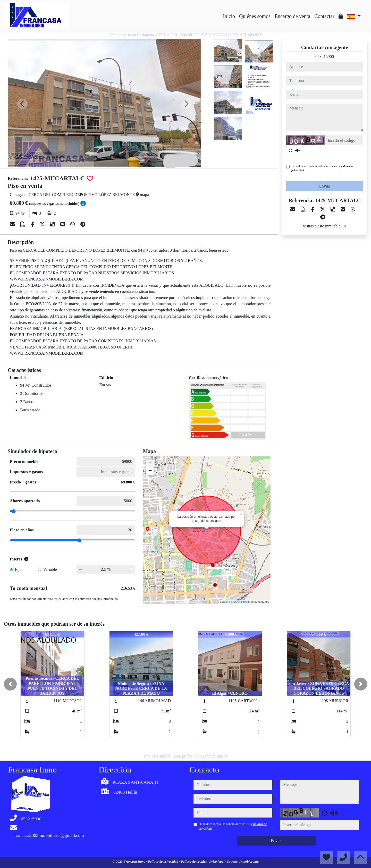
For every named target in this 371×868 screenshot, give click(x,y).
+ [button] (150, 463)
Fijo (18, 569)
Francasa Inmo (135, 861)
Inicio (229, 16)
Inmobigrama (249, 861)
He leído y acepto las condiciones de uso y (322, 168)
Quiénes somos (255, 16)
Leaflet (224, 602)
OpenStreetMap (244, 602)
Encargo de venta (292, 16)
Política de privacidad (163, 861)
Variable (50, 569)
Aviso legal (217, 861)
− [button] (150, 471)
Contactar (324, 16)
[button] (10, 684)
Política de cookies (194, 861)
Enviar (325, 186)
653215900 (325, 57)
